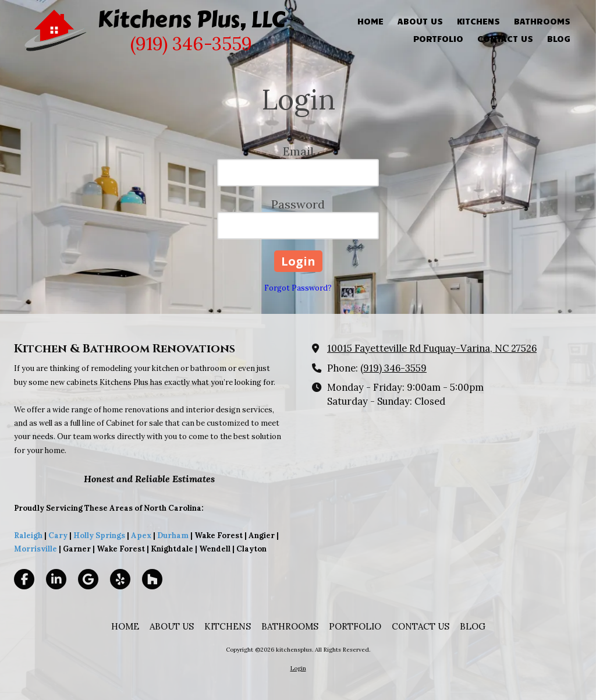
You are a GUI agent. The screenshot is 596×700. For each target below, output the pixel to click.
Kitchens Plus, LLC (191, 19)
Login (298, 668)
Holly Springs (99, 535)
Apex (140, 535)
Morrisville (36, 549)
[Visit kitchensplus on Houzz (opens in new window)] (152, 579)
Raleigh (28, 535)
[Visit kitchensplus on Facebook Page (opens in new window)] (24, 579)
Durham (173, 535)
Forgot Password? (298, 288)
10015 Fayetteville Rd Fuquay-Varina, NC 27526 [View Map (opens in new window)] (432, 348)
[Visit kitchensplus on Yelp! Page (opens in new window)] (120, 579)
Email (298, 151)
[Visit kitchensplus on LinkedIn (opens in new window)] (56, 579)
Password (298, 204)
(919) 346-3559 (393, 368)
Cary (58, 535)
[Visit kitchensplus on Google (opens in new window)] (88, 579)
